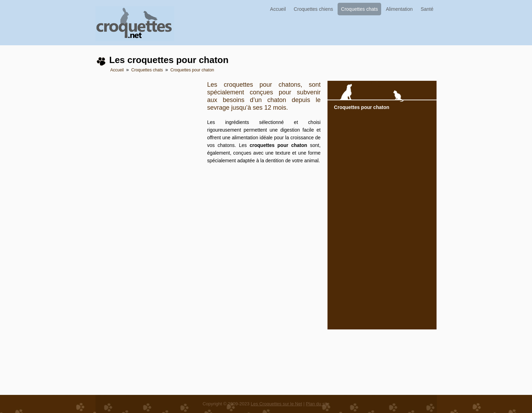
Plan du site (318, 404)
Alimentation (399, 9)
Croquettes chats (360, 9)
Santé (427, 9)
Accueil (278, 9)
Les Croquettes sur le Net (276, 404)
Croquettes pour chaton (192, 70)
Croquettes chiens (313, 9)
